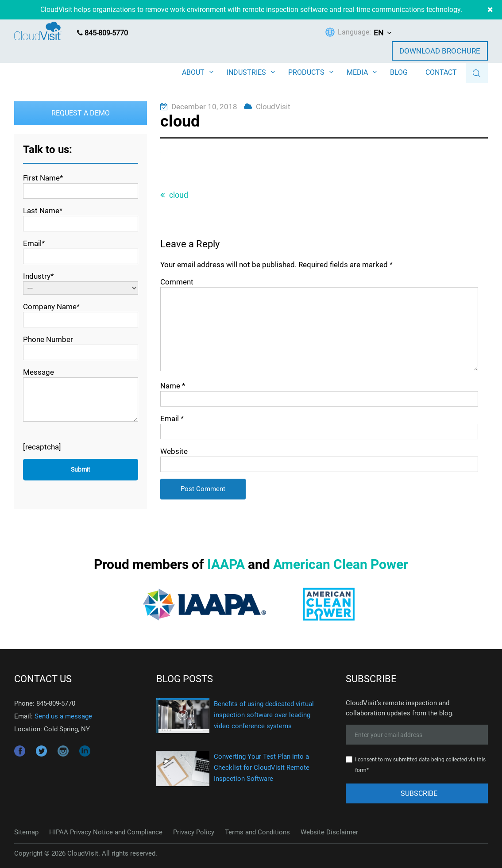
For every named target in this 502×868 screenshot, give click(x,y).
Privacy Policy (194, 832)
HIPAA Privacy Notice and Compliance (106, 832)
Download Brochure (440, 51)
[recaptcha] (42, 447)
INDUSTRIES (246, 72)
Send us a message (63, 716)
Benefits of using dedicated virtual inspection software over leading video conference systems (264, 715)
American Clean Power (341, 564)
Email (172, 419)
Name (173, 386)
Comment (177, 282)
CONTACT (441, 72)
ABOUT (193, 72)
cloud (179, 195)
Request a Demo (81, 113)
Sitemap (26, 832)
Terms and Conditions (257, 832)
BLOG (399, 72)
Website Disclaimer (329, 832)
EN (378, 33)
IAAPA (226, 564)
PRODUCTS (306, 72)
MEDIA (357, 72)
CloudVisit (273, 107)
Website (174, 451)
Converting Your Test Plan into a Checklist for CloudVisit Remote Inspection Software (262, 768)
